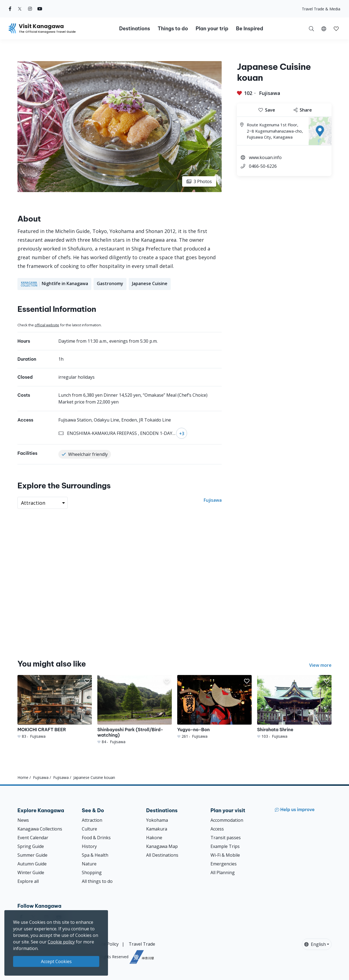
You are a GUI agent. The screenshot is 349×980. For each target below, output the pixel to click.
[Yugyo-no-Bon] (214, 707)
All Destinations (162, 855)
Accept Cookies (56, 961)
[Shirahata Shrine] (294, 707)
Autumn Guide (32, 864)
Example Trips (225, 846)
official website (47, 325)
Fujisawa (270, 93)
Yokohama (157, 820)
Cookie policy (61, 942)
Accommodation (227, 820)
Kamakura (157, 829)
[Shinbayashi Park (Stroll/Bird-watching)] (135, 710)
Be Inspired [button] (249, 29)
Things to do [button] (173, 29)
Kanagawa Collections (40, 829)
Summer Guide (32, 855)
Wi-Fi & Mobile (225, 855)
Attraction (92, 820)
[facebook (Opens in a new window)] (10, 9)
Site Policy (108, 944)
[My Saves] (336, 28)
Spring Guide (31, 846)
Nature (89, 864)
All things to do (97, 881)
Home (23, 777)
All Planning (223, 873)
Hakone (154, 838)
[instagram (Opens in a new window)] (30, 9)
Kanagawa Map (162, 846)
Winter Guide (31, 873)
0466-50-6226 (263, 166)
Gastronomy (110, 283)
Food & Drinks (96, 838)
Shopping (92, 873)
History (89, 846)
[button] (324, 28)
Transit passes (226, 838)
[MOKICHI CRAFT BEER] (55, 707)
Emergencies (224, 864)
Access (217, 829)
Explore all (28, 881)
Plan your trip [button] (212, 29)
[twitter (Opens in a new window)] (20, 9)
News (23, 820)
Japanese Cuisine (150, 283)
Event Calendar (33, 838)
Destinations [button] (135, 29)
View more (320, 665)
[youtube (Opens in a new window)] (40, 9)
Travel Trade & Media (321, 9)
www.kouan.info (265, 157)
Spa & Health (95, 855)
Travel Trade (142, 944)
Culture (89, 829)
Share (303, 110)
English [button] (315, 944)
